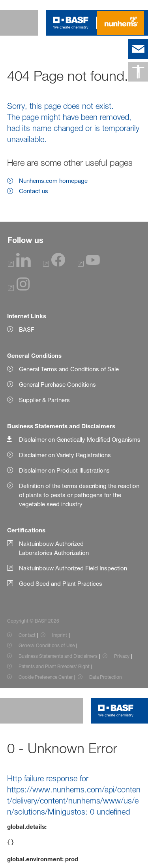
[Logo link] (71, 23)
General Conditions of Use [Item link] (47, 645)
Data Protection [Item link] (106, 677)
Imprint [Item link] (60, 635)
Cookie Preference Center (46, 677)
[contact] (138, 49)
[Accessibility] (138, 72)
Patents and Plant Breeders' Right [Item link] (54, 666)
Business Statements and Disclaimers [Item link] (58, 656)
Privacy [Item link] (122, 656)
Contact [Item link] (27, 635)
